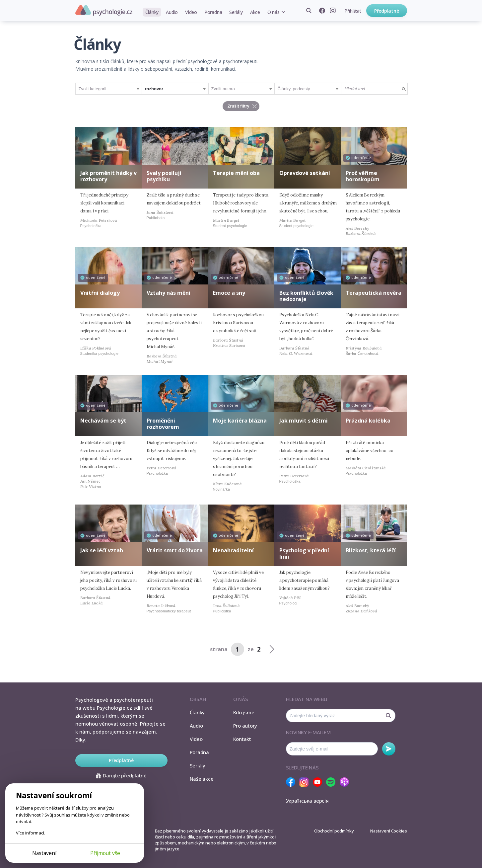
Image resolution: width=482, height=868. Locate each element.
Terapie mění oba (236, 173)
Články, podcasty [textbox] (294, 89)
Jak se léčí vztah (102, 550)
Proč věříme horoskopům (363, 176)
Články (152, 12)
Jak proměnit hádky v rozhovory (108, 176)
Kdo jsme (244, 712)
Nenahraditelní (233, 550)
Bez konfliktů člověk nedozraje (306, 296)
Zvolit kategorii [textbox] (93, 89)
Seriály (236, 12)
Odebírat (389, 749)
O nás (274, 12)
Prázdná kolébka (368, 421)
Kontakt (242, 739)
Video (191, 12)
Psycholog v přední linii (304, 553)
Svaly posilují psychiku (164, 176)
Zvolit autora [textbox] (223, 89)
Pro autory (245, 726)
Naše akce (202, 779)
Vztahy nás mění (169, 293)
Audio (172, 12)
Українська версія (307, 801)
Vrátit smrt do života (175, 550)
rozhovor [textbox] (154, 89)
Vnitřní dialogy (100, 293)
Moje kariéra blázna (240, 421)
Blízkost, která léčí (371, 550)
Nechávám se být (103, 421)
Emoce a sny (229, 293)
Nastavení (44, 853)
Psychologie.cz (104, 10)
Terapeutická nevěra (374, 293)
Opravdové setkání (305, 173)
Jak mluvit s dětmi (304, 421)
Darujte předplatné (121, 775)
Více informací (30, 833)
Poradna (213, 12)
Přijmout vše (105, 853)
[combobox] (109, 89)
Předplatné (387, 11)
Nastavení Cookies (388, 831)
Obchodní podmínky (334, 831)
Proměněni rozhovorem (163, 424)
